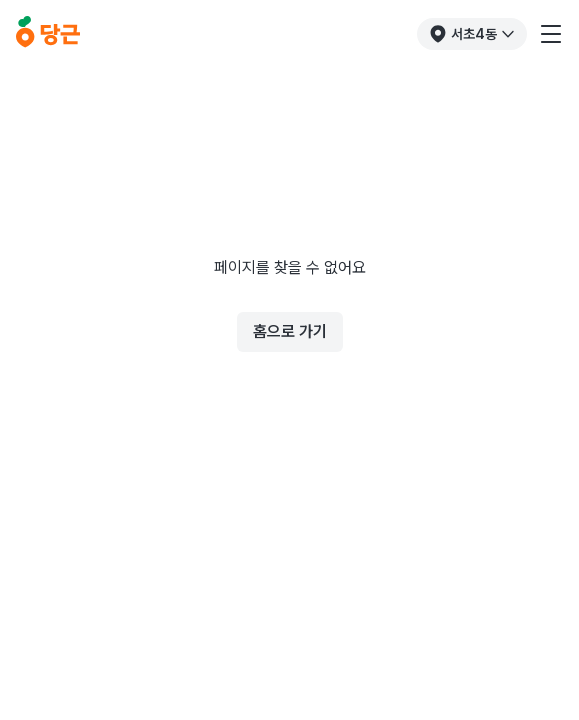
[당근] (48, 34)
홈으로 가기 (290, 331)
